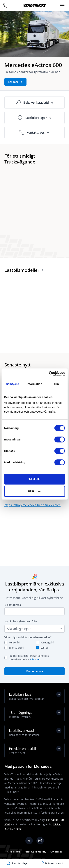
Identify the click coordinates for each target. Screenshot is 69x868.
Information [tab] (35, 384)
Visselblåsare (13, 852)
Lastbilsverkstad (35, 732)
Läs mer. (35, 659)
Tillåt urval (34, 491)
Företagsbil (47, 642)
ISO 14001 (52, 820)
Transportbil (16, 648)
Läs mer (15, 82)
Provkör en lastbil (35, 750)
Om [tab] (57, 384)
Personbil (15, 642)
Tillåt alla (35, 479)
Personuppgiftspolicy (35, 852)
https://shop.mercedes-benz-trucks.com (32, 505)
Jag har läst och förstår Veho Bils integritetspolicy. (29, 658)
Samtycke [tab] (12, 384)
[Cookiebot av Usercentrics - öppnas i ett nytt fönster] (49, 374)
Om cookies (56, 852)
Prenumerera (35, 671)
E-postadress (13, 605)
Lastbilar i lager (35, 696)
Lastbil (45, 648)
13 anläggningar (35, 714)
